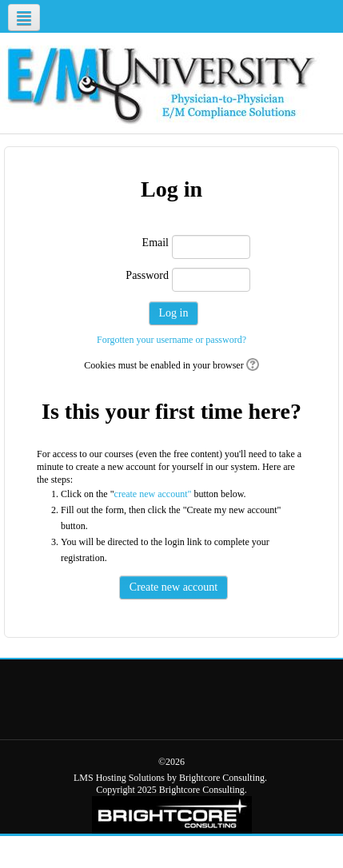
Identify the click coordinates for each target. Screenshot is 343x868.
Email (156, 243)
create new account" (153, 494)
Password (147, 275)
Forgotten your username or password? (171, 340)
